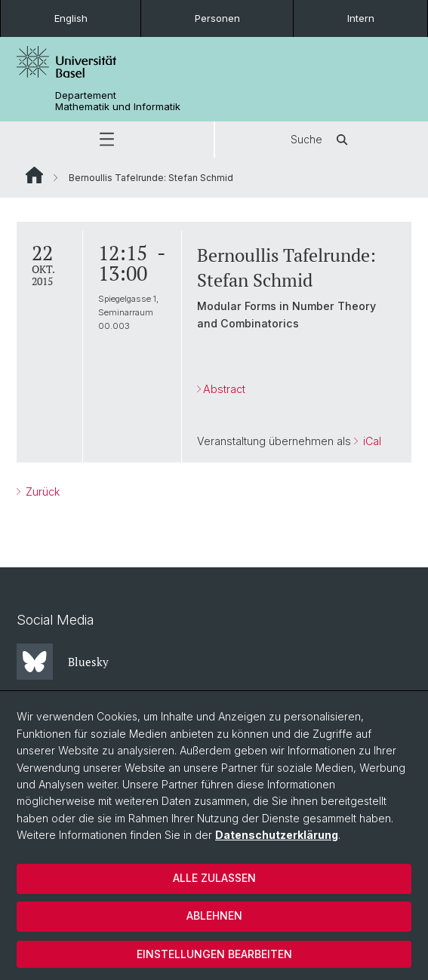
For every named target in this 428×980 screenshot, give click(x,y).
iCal (371, 441)
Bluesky (63, 662)
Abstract (224, 389)
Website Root (34, 175)
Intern (361, 18)
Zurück (41, 492)
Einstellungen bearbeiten (214, 954)
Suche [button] (322, 140)
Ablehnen (214, 915)
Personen (217, 18)
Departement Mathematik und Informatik (118, 101)
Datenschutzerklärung (277, 835)
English (71, 18)
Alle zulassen (214, 878)
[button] (107, 140)
